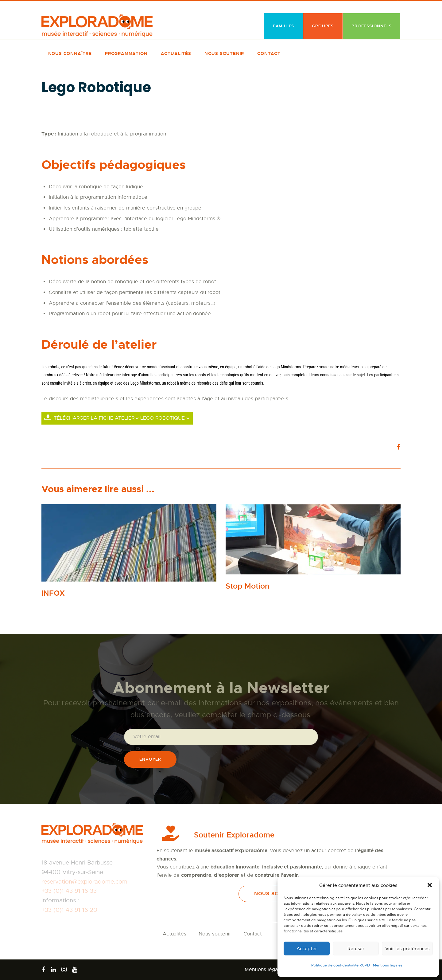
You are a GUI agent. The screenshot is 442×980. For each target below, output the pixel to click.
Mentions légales (388, 965)
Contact (253, 934)
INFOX (53, 593)
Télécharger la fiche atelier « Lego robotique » (121, 418)
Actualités (174, 934)
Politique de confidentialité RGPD (341, 965)
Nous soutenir (215, 934)
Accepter (307, 949)
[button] (430, 885)
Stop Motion (248, 586)
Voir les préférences (407, 949)
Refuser (356, 949)
